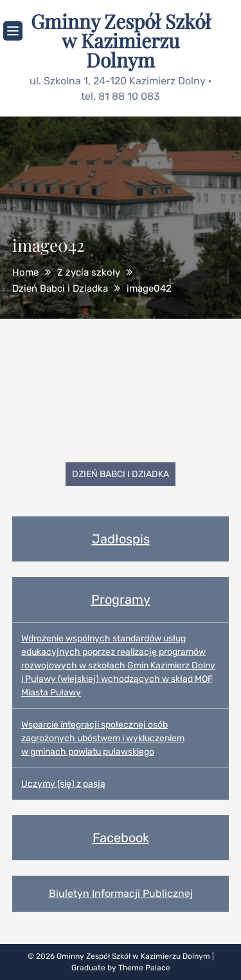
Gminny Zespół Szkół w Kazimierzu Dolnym (121, 41)
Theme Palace (144, 968)
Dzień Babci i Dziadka (121, 474)
